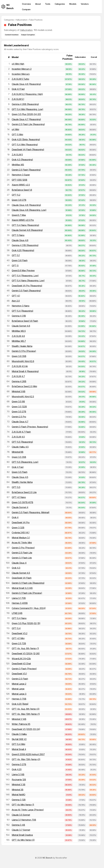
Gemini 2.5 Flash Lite (22, 553)
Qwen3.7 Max (19, 215)
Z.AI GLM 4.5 (18, 437)
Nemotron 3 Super (21, 175)
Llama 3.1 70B (19, 598)
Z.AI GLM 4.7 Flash (21, 432)
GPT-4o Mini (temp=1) (23, 805)
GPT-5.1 (16, 255)
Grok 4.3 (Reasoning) (22, 160)
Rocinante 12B (19, 780)
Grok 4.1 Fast (18, 89)
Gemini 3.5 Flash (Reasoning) (26, 291)
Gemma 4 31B (19, 316)
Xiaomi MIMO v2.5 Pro (23, 220)
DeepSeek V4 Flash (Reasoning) (28, 149)
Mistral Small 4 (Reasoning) (25, 371)
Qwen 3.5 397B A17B (22, 502)
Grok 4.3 (16, 568)
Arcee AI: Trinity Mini (22, 543)
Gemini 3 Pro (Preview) (23, 548)
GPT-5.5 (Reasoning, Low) (25, 462)
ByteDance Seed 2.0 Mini (24, 386)
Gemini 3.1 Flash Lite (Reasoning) (28, 583)
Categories (60, 4)
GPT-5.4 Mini (18, 744)
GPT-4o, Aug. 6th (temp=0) (26, 709)
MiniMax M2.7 (19, 341)
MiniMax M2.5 (19, 331)
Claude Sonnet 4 (20, 507)
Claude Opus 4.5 (20, 477)
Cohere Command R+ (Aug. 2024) (29, 608)
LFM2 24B (17, 613)
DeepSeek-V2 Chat (21, 664)
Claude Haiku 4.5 (20, 447)
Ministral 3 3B (19, 785)
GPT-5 (15, 265)
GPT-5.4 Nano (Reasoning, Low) (28, 281)
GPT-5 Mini (17, 134)
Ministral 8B (18, 452)
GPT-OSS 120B (19, 180)
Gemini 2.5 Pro (19, 417)
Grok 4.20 (17, 769)
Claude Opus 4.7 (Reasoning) (26, 119)
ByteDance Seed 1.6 (22, 190)
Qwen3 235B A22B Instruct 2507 (28, 754)
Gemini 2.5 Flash (20, 679)
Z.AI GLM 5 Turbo (20, 79)
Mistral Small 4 (19, 749)
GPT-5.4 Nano (19, 618)
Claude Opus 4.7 (20, 422)
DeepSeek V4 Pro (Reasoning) (27, 286)
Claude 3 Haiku (19, 734)
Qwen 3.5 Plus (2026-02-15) (26, 623)
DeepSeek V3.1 (19, 674)
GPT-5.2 (16, 195)
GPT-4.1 (16, 296)
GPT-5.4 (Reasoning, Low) (25, 276)
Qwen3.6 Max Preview (23, 270)
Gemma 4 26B (19, 381)
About (38, 4)
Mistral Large (18, 689)
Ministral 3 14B (19, 719)
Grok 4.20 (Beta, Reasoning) (26, 139)
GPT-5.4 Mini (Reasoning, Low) (27, 109)
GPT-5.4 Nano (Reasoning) (25, 225)
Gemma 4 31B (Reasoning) (25, 245)
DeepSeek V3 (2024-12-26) (26, 653)
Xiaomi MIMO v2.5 (21, 185)
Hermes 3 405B (20, 603)
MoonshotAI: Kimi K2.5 (23, 397)
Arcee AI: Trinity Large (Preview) (28, 810)
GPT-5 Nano (18, 235)
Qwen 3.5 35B (19, 457)
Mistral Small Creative (22, 835)
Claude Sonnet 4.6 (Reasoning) (27, 230)
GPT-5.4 (16, 628)
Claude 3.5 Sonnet (21, 815)
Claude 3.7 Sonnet (21, 830)
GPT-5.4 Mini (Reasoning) (25, 145)
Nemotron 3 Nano (21, 306)
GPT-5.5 (16, 487)
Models (73, 4)
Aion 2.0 (16, 301)
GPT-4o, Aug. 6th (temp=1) (25, 648)
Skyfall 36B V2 (19, 739)
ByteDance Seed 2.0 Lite (24, 492)
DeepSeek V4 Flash (22, 578)
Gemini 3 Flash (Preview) (24, 669)
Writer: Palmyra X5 (21, 724)
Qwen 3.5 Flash (20, 472)
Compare (26, 9)
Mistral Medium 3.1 (21, 538)
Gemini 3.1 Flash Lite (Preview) (27, 593)
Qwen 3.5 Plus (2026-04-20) (26, 114)
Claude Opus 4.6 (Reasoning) (26, 84)
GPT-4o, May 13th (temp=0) (26, 759)
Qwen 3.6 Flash (20, 260)
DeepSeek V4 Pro (21, 522)
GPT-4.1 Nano (19, 497)
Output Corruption (28, 35)
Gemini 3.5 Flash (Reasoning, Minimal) (31, 512)
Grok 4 (15, 517)
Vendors (85, 4)
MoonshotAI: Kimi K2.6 (23, 361)
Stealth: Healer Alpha (22, 346)
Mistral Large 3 (19, 694)
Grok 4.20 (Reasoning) (23, 250)
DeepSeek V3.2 (20, 633)
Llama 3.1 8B (18, 774)
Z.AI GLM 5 (17, 155)
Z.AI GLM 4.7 (18, 376)
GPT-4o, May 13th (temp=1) (26, 714)
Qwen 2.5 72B (19, 643)
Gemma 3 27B (19, 764)
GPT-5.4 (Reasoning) (23, 311)
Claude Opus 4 (19, 563)
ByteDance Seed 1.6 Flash (25, 321)
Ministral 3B (18, 790)
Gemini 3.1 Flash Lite (22, 558)
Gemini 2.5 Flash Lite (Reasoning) (28, 124)
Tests (48, 4)
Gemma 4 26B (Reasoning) (25, 104)
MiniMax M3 (18, 165)
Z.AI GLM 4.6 (18, 336)
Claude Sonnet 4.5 (21, 573)
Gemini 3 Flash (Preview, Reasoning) (30, 427)
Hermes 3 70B (19, 699)
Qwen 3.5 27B (19, 412)
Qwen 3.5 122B (19, 407)
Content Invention (12, 35)
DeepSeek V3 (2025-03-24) (26, 729)
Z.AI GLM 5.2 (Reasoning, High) (27, 94)
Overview (26, 4)
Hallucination (22, 20)
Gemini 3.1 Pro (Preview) (24, 351)
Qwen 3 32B (18, 528)
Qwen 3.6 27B (19, 200)
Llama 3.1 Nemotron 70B (24, 820)
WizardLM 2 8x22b (21, 659)
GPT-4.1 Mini (18, 638)
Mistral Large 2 (19, 684)
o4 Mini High (18, 64)
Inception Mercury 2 (22, 69)
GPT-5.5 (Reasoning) (22, 442)
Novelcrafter (61, 858)
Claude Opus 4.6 (20, 240)
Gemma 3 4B (18, 825)
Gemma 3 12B (19, 800)
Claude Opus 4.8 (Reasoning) (26, 205)
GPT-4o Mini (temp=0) (23, 840)
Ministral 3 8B (19, 391)
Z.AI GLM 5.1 (18, 99)
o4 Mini (15, 129)
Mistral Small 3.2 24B (22, 588)
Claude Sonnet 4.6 (21, 326)
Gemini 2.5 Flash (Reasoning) (26, 170)
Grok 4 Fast (18, 467)
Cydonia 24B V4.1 (21, 533)
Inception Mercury (21, 74)
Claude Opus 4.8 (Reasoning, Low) (29, 210)
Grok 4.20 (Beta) (20, 704)
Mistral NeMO (19, 795)
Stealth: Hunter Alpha (22, 482)
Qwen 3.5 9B (18, 401)
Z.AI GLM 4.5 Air (20, 366)
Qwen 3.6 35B (19, 356)
